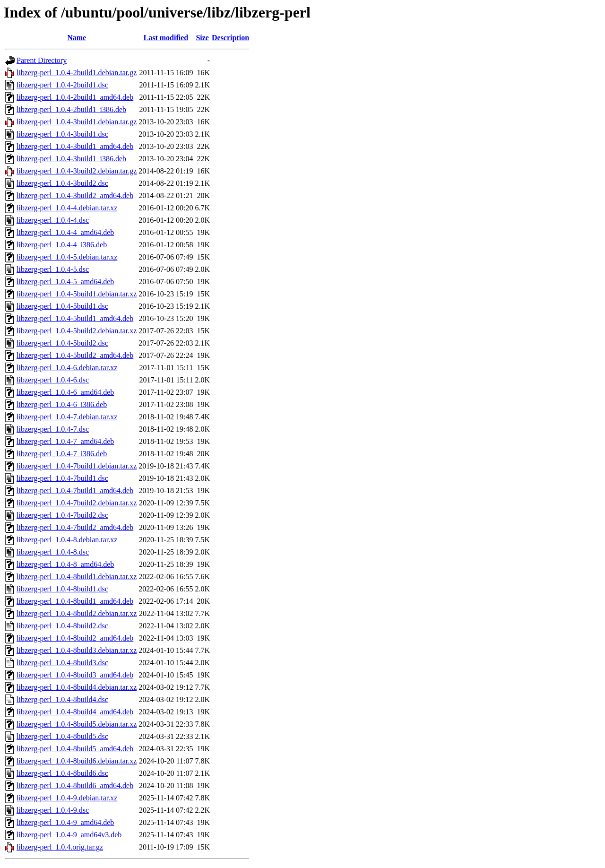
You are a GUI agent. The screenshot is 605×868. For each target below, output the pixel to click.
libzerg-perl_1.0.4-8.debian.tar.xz (67, 540)
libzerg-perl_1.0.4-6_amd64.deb (65, 392)
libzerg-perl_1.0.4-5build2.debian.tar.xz (77, 331)
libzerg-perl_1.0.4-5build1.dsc (62, 306)
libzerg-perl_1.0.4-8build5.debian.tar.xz (77, 724)
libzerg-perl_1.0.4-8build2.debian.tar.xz (77, 613)
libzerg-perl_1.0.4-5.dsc (53, 269)
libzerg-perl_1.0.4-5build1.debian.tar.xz (77, 294)
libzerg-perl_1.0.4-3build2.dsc (62, 183)
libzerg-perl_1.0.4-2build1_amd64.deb (75, 97)
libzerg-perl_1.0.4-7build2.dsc (62, 515)
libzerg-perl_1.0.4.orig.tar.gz (60, 847)
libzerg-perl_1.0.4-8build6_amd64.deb (75, 786)
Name (77, 38)
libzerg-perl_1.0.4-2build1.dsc (62, 85)
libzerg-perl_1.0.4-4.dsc (53, 220)
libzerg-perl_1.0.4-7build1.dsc (62, 478)
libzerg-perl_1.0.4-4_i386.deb (62, 245)
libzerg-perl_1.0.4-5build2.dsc (62, 343)
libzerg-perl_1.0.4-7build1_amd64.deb (75, 490)
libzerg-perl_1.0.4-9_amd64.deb (65, 822)
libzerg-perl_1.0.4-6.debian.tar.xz (67, 368)
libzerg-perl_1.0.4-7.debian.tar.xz (67, 417)
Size (202, 38)
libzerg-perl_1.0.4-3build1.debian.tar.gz (77, 122)
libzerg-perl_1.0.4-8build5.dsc (62, 736)
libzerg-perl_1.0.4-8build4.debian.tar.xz (77, 687)
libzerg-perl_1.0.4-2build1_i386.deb (71, 109)
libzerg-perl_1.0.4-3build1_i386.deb (71, 159)
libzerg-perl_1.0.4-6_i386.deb (62, 404)
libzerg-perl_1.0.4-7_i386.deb (62, 454)
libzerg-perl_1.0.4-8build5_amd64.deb (75, 749)
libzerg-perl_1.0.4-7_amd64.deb (65, 441)
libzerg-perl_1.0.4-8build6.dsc (62, 773)
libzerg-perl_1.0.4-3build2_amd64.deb (75, 195)
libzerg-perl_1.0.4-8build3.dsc (62, 663)
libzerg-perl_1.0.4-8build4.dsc (62, 699)
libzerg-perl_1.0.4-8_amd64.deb (65, 564)
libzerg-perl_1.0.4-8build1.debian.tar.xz (77, 577)
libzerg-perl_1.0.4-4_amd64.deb (65, 232)
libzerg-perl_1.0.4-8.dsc (53, 552)
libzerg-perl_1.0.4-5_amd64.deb (65, 282)
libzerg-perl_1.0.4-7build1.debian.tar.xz (77, 466)
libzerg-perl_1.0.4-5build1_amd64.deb (75, 318)
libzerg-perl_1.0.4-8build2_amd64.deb (75, 638)
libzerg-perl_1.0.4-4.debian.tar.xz (67, 208)
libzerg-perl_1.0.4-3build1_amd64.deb (75, 146)
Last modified (166, 38)
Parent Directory (42, 60)
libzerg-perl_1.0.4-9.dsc (53, 810)
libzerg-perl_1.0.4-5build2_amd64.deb (75, 355)
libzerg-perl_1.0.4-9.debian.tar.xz (67, 798)
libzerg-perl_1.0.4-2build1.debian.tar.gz (77, 73)
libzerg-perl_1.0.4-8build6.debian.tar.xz (77, 761)
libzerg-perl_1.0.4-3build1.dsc (62, 134)
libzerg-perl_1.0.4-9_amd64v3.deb (69, 835)
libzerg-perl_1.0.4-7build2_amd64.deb (75, 527)
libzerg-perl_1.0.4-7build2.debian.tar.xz (77, 503)
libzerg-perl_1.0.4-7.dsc (53, 429)
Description (230, 38)
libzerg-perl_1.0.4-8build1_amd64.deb (75, 601)
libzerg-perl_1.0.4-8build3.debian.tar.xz (77, 650)
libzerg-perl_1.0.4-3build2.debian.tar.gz (77, 171)
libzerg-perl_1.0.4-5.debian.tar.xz (67, 257)
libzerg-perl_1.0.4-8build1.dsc (62, 589)
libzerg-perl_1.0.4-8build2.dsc (62, 626)
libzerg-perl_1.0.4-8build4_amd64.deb (75, 712)
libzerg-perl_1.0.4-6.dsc (53, 380)
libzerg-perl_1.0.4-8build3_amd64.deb (75, 675)
